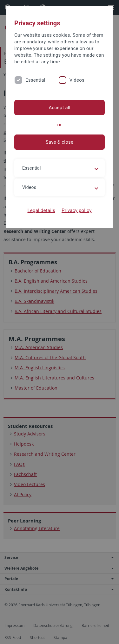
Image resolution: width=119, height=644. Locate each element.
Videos (77, 80)
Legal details (41, 210)
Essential (35, 80)
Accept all (59, 108)
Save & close (60, 142)
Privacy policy (77, 210)
